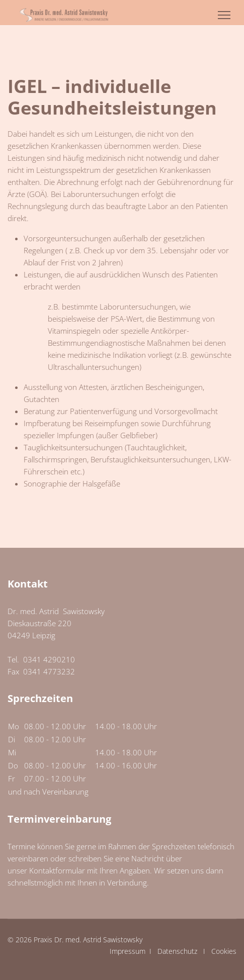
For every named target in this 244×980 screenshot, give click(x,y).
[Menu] (224, 15)
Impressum (128, 951)
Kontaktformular (57, 870)
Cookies (224, 951)
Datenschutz (177, 951)
